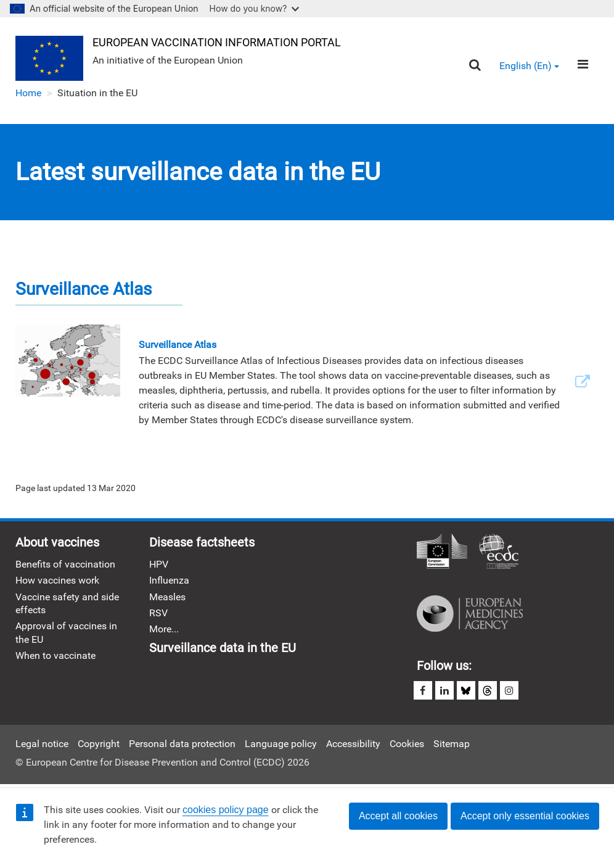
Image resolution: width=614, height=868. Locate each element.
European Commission (442, 552)
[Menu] (583, 64)
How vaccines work (57, 580)
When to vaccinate (55, 655)
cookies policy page (226, 810)
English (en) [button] (529, 66)
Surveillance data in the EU (223, 648)
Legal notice (42, 744)
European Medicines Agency (470, 614)
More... (164, 629)
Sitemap (452, 744)
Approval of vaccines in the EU (66, 632)
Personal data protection (182, 744)
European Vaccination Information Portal (217, 42)
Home (28, 93)
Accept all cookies (398, 816)
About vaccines (57, 542)
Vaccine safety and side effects (67, 603)
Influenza (169, 580)
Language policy (281, 744)
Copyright (99, 744)
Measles (167, 597)
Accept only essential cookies (525, 816)
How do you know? (255, 8)
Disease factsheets (202, 542)
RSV (158, 613)
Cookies (407, 744)
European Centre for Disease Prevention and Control (499, 552)
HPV (159, 564)
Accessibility (353, 744)
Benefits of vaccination (65, 564)
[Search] (475, 65)
